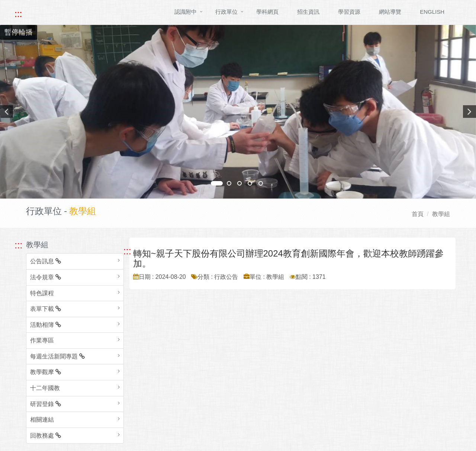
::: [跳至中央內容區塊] (127, 251)
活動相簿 (46, 325)
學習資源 (349, 12)
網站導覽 (390, 12)
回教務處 (46, 436)
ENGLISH (432, 12)
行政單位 (226, 12)
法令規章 (46, 277)
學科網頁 (267, 12)
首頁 (418, 214)
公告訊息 (46, 261)
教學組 (441, 214)
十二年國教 (45, 388)
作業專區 (42, 340)
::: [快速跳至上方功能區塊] (18, 14)
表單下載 (46, 309)
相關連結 (42, 420)
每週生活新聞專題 (57, 356)
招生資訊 (308, 12)
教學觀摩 (46, 372)
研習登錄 (46, 404)
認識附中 (186, 12)
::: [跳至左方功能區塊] (18, 245)
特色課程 (42, 293)
